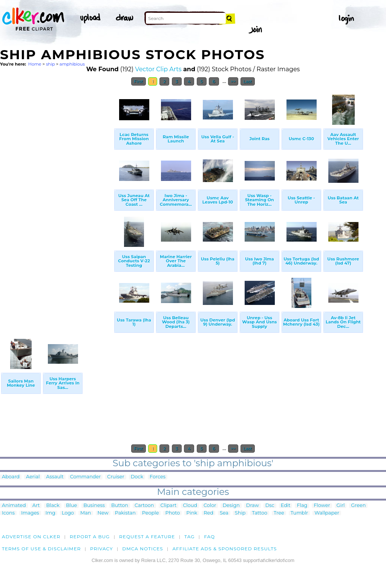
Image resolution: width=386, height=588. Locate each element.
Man (86, 513)
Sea (224, 513)
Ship (240, 513)
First (139, 81)
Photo (172, 513)
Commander (86, 477)
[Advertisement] (57, 203)
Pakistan (125, 513)
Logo (68, 513)
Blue (71, 506)
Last (247, 81)
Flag (302, 506)
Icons (8, 513)
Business (94, 506)
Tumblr (299, 513)
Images (30, 513)
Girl (341, 506)
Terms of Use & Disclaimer (41, 549)
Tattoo (260, 513)
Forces (158, 477)
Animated (14, 506)
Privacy (102, 549)
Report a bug (90, 537)
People (151, 513)
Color (210, 506)
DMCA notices (143, 549)
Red (208, 513)
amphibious (72, 64)
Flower (322, 506)
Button (120, 506)
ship (51, 64)
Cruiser (116, 477)
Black (53, 506)
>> (233, 81)
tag (189, 537)
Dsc (270, 506)
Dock (137, 477)
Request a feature (147, 537)
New (103, 513)
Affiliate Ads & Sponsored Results (224, 549)
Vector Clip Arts (158, 69)
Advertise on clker (31, 537)
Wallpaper (327, 513)
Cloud (190, 506)
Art (36, 506)
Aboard (11, 477)
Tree (279, 513)
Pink (192, 513)
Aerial (33, 477)
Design (231, 506)
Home (35, 64)
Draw (253, 506)
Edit (286, 506)
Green (358, 506)
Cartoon (144, 506)
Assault (55, 477)
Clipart (169, 506)
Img (51, 513)
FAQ (209, 537)
